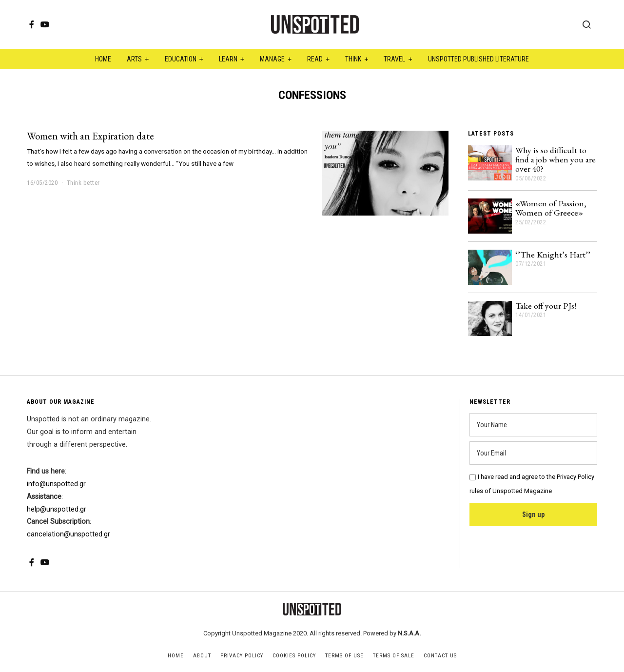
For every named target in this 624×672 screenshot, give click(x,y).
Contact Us (440, 656)
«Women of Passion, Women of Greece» (551, 208)
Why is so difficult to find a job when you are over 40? (556, 159)
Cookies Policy (294, 656)
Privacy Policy (242, 656)
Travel (394, 59)
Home (103, 59)
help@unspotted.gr (57, 509)
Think (353, 59)
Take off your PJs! (546, 306)
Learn (228, 59)
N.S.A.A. (409, 633)
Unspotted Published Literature (478, 59)
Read (315, 59)
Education (181, 59)
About (202, 656)
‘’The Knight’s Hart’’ (553, 254)
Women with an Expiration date (90, 136)
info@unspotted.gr (56, 484)
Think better (83, 183)
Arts (134, 59)
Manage (272, 59)
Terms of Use (344, 656)
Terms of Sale (394, 656)
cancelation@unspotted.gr (68, 534)
